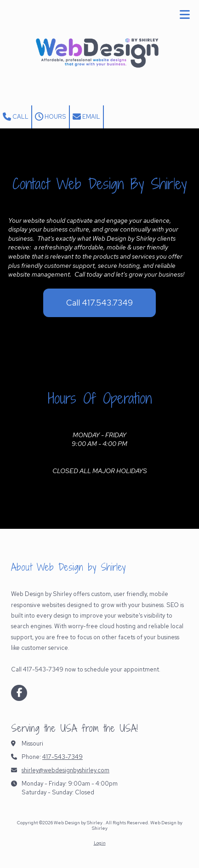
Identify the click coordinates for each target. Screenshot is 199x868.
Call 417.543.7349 (99, 303)
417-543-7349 (63, 757)
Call (16, 117)
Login (100, 843)
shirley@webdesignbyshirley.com (65, 770)
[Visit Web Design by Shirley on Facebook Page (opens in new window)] (19, 693)
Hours (51, 117)
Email (86, 117)
